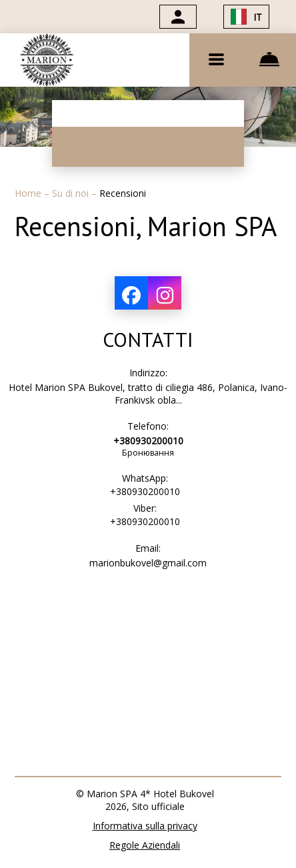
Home (29, 193)
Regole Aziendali (145, 845)
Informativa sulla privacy (145, 826)
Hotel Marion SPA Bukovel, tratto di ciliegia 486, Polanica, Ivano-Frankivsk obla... (148, 394)
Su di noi (72, 193)
